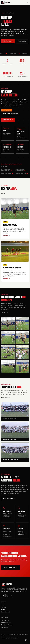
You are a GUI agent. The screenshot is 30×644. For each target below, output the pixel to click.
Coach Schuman (6, 612)
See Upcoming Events (11, 568)
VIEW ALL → (4, 193)
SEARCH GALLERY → (6, 398)
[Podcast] (11, 596)
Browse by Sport (8, 120)
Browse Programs (22, 41)
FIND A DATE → (5, 312)
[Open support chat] (26, 640)
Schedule (4, 607)
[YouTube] (3, 596)
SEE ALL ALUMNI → (5, 167)
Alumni (3, 610)
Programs (4, 605)
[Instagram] (7, 596)
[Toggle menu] (28, 3)
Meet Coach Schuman (9, 499)
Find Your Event (8, 41)
